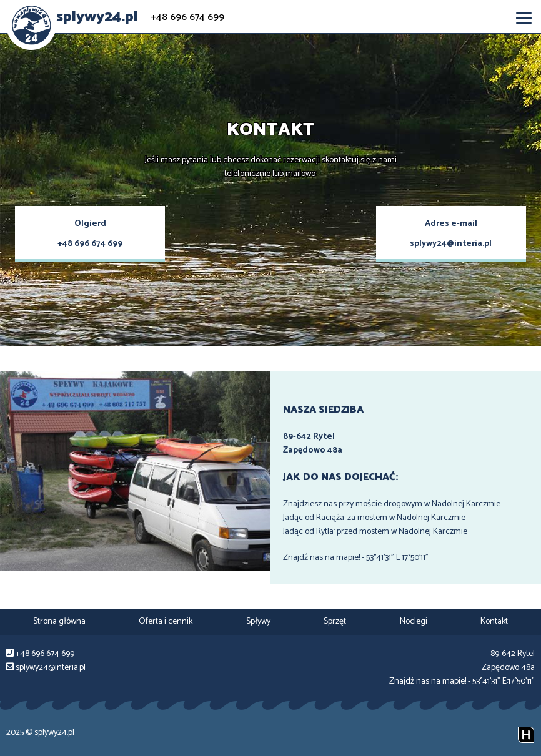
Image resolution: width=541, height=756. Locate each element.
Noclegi (414, 621)
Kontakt (494, 621)
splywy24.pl (97, 17)
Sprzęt (335, 621)
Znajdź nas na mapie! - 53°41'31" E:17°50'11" (356, 558)
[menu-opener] (524, 18)
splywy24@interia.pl (451, 244)
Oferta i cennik (166, 621)
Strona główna (59, 621)
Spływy (258, 621)
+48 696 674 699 (187, 17)
